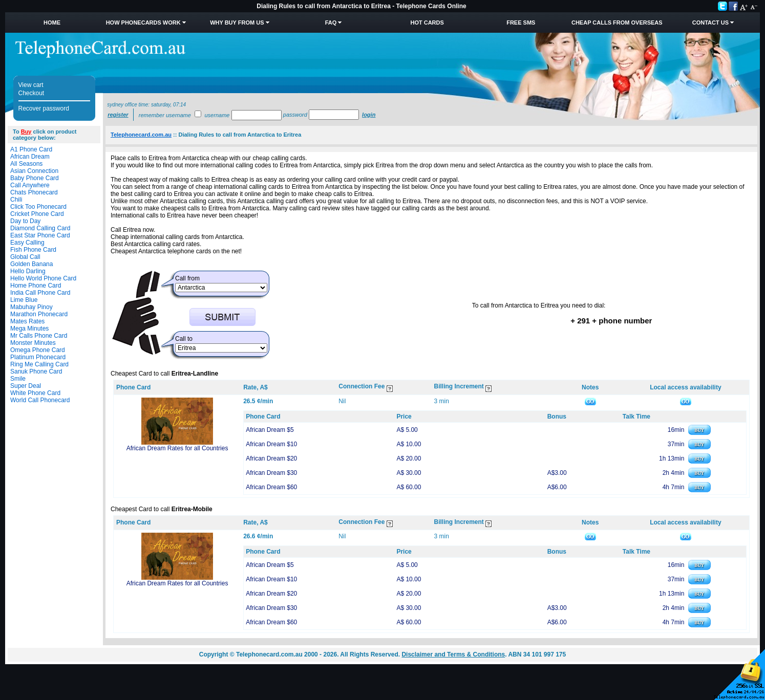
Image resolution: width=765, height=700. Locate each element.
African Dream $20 (271, 458)
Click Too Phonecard (38, 207)
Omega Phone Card (38, 350)
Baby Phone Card (35, 178)
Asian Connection (34, 171)
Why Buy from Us (237, 23)
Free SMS (521, 23)
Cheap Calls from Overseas (617, 23)
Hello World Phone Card (43, 278)
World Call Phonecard (40, 400)
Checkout (31, 93)
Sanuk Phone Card (36, 371)
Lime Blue (24, 300)
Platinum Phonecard (38, 357)
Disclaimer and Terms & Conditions (453, 654)
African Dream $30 (271, 473)
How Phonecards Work (143, 23)
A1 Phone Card (31, 149)
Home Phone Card (36, 286)
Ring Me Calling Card (39, 364)
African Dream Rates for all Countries (177, 448)
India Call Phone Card (40, 293)
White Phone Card (35, 393)
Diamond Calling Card (40, 228)
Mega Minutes (29, 329)
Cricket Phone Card (37, 214)
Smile (18, 379)
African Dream (30, 157)
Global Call (25, 257)
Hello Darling (28, 271)
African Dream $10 (271, 444)
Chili (16, 200)
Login (369, 115)
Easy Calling (27, 243)
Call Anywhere (30, 185)
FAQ (331, 23)
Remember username (165, 115)
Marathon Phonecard (39, 314)
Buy (26, 132)
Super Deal (26, 386)
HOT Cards (427, 23)
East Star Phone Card (40, 235)
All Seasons (26, 164)
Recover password (44, 108)
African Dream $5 (270, 430)
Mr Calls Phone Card (39, 336)
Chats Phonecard (34, 192)
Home (52, 23)
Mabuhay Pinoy (31, 307)
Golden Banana (31, 264)
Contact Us (710, 23)
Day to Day (25, 221)
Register (118, 115)
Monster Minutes (33, 343)
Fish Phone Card (33, 250)
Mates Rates (27, 321)
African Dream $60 (271, 487)
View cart (31, 85)
